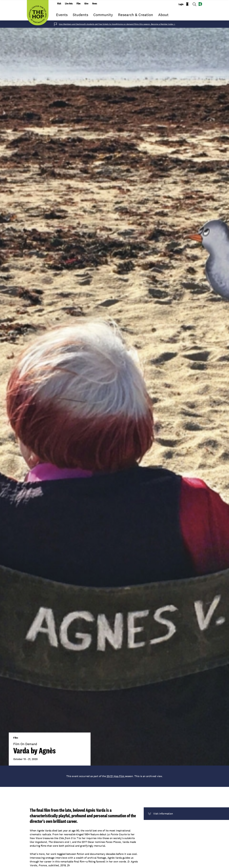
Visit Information (161, 814)
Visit (59, 4)
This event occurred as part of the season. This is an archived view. (114, 776)
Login (181, 4)
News (95, 4)
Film (78, 4)
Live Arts (69, 4)
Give (86, 4)
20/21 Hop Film (116, 776)
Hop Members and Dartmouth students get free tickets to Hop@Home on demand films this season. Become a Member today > (117, 24)
